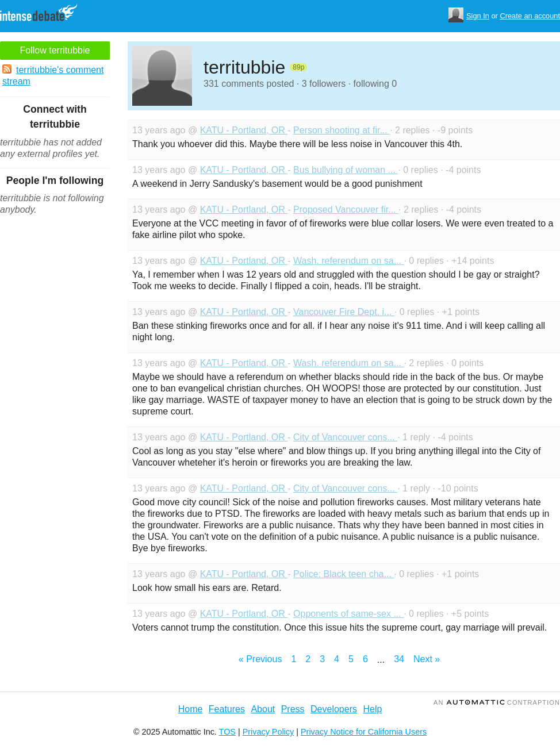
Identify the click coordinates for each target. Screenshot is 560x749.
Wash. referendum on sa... (348, 261)
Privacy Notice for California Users (364, 732)
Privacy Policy (269, 732)
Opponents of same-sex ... (348, 614)
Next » (427, 659)
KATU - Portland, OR (244, 130)
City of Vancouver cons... (345, 437)
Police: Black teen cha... (344, 574)
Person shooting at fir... (342, 130)
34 (399, 659)
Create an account (530, 16)
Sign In (478, 16)
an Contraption (497, 702)
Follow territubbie (55, 50)
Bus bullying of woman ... (346, 170)
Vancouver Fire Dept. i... (344, 312)
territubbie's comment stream (53, 75)
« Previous (260, 659)
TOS (227, 732)
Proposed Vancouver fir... (346, 210)
